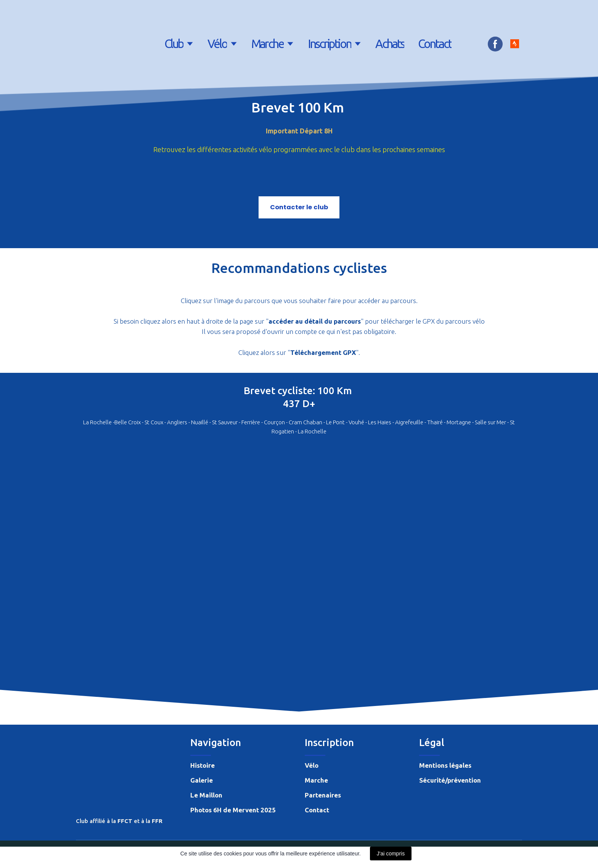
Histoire (203, 765)
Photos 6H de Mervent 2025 (233, 810)
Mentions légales (445, 765)
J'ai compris (391, 854)
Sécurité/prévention (450, 780)
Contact (435, 44)
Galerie (202, 780)
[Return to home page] (97, 44)
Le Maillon (206, 795)
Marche (268, 44)
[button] (495, 44)
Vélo (217, 44)
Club (174, 44)
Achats (390, 44)
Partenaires (323, 795)
